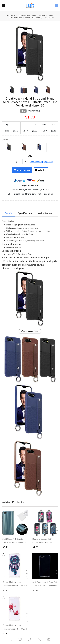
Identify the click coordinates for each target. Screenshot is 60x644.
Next (54, 55)
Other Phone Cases (27, 16)
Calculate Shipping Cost (41, 162)
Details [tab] (8, 213)
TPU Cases (48, 18)
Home (11, 16)
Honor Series (16, 18)
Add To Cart (22, 170)
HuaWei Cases (46, 16)
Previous (6, 55)
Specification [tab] (25, 213)
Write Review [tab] (45, 213)
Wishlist (41, 170)
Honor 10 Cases (33, 18)
